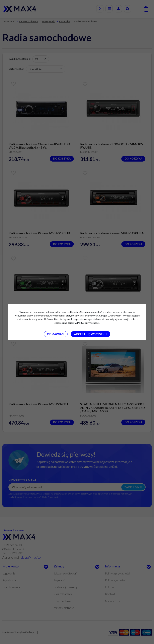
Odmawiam (56, 334)
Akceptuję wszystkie (91, 334)
